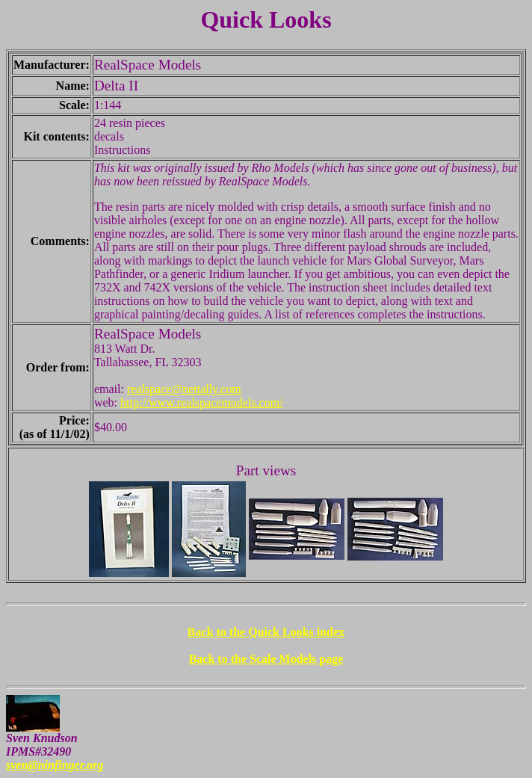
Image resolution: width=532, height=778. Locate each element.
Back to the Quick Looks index (266, 632)
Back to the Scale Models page (266, 659)
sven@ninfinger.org (55, 765)
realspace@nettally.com (184, 389)
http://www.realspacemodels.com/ (202, 402)
